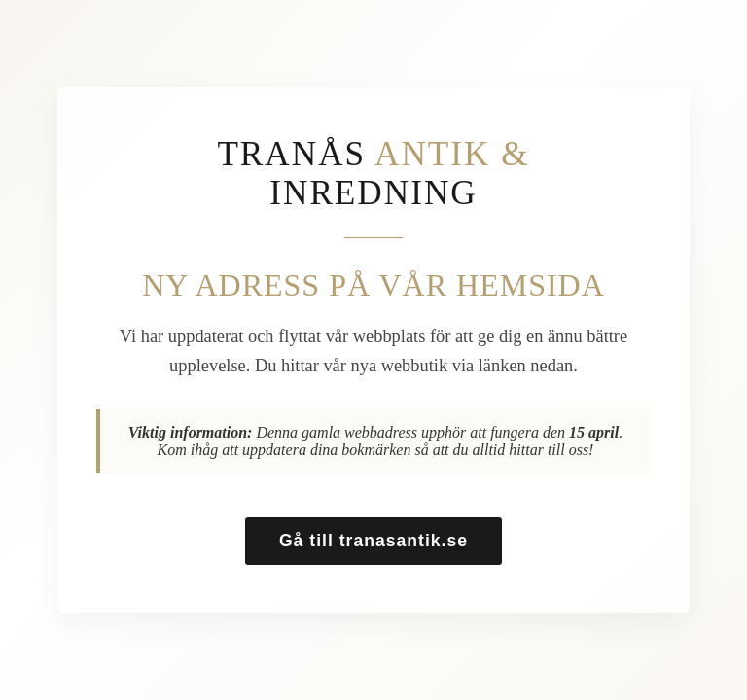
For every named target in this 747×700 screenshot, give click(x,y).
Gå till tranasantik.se (373, 541)
